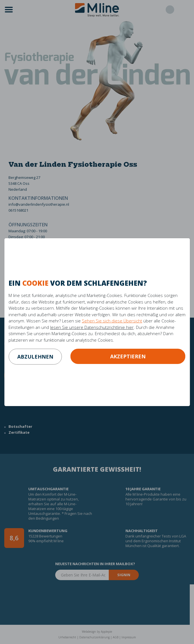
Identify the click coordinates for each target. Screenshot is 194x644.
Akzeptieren (128, 356)
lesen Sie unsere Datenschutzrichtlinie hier (92, 327)
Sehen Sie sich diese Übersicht (112, 321)
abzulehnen (35, 357)
